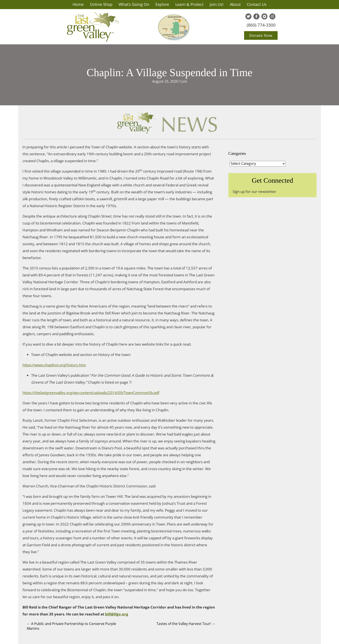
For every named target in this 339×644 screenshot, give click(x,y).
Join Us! (217, 4)
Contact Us (257, 4)
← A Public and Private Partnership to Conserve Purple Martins (71, 626)
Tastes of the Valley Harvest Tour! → (186, 624)
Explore (162, 4)
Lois (184, 81)
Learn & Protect (189, 4)
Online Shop (101, 4)
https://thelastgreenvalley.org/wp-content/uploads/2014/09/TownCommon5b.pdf (91, 393)
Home (78, 4)
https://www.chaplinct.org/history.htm (54, 365)
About (235, 4)
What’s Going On (134, 4)
